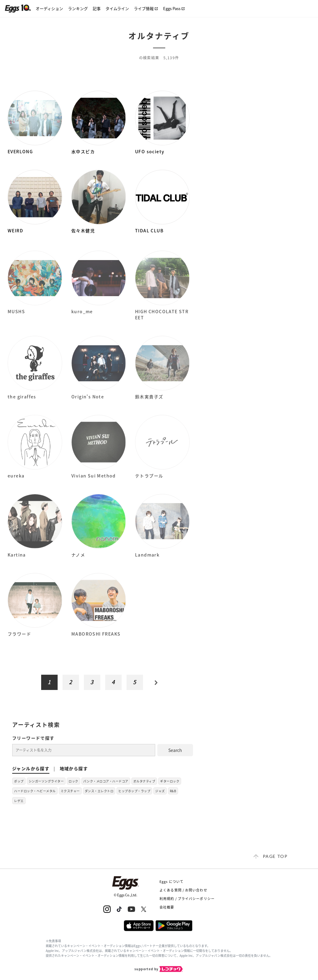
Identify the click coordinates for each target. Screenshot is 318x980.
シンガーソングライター (46, 781)
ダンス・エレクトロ (99, 791)
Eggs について (172, 882)
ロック (73, 781)
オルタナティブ (144, 781)
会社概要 (167, 907)
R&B (173, 791)
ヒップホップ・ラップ (134, 791)
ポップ (19, 781)
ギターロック (170, 781)
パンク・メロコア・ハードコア (106, 781)
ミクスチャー (70, 791)
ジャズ (160, 791)
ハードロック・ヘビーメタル (35, 791)
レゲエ (19, 801)
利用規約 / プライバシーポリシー (187, 899)
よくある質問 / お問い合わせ (183, 890)
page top (275, 856)
